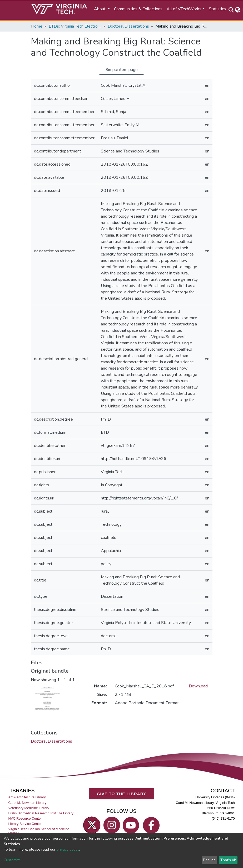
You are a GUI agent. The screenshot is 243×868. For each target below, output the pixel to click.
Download (198, 686)
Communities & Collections (138, 9)
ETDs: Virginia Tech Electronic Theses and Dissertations (75, 26)
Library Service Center (25, 824)
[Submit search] (231, 10)
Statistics (217, 9)
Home (37, 26)
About (100, 9)
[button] (238, 10)
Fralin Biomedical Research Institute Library (41, 813)
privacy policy (68, 849)
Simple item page (122, 70)
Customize (12, 860)
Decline (209, 860)
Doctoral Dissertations (128, 26)
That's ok (228, 860)
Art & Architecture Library (27, 797)
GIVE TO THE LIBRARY (121, 794)
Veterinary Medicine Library (29, 808)
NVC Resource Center (25, 818)
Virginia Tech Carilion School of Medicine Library (39, 831)
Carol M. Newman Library (27, 802)
